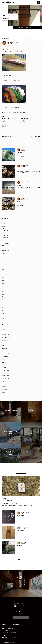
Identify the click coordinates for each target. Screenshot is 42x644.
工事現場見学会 (6, 378)
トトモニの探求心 (6, 354)
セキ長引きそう (7, 136)
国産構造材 (5, 368)
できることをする (34, 136)
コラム (4, 223)
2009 (3, 313)
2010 (3, 310)
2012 (3, 305)
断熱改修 (4, 329)
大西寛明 (4, 259)
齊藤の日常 (6, 233)
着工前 (4, 384)
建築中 (4, 365)
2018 (3, 289)
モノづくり (5, 381)
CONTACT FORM (21, 616)
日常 (3, 343)
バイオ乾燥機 (5, 357)
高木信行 (4, 253)
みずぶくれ (5, 124)
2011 (3, 308)
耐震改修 (4, 392)
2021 (3, 280)
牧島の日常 (6, 237)
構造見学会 (5, 387)
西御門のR (4, 389)
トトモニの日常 (6, 251)
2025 (3, 269)
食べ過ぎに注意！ (6, 119)
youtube (4, 359)
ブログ (4, 226)
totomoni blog (6, 228)
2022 (3, 278)
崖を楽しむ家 (5, 340)
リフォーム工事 (6, 370)
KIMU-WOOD (6, 235)
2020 (3, 283)
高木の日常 (6, 231)
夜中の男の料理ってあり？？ (27, 119)
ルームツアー (5, 332)
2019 (3, 286)
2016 (3, 294)
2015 (3, 297)
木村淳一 (4, 256)
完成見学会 (5, 348)
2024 (3, 272)
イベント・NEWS (6, 338)
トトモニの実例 (6, 248)
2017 (3, 291)
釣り (3, 346)
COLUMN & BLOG (21, 560)
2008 (3, 316)
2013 (3, 302)
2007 (3, 319)
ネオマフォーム (6, 335)
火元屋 (4, 373)
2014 (3, 300)
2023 (3, 275)
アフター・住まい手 (7, 376)
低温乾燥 (4, 362)
